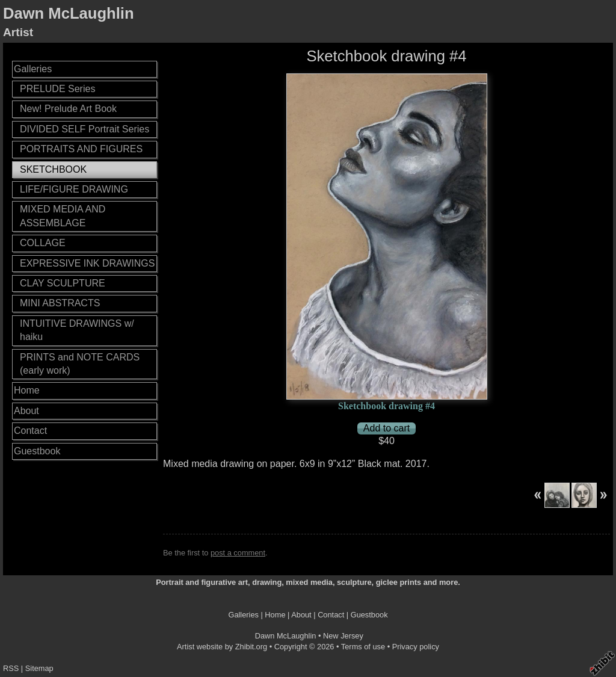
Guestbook (37, 451)
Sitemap (39, 668)
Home (27, 390)
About (26, 411)
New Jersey (343, 636)
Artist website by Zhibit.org (222, 647)
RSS (11, 668)
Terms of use (363, 647)
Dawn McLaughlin (69, 13)
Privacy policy (416, 647)
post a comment (238, 553)
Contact (30, 431)
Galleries (33, 69)
